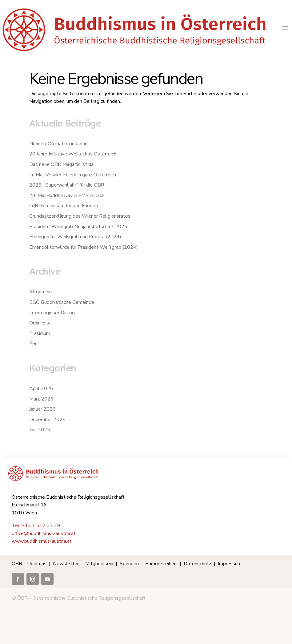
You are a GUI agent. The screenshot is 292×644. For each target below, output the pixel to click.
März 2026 (41, 399)
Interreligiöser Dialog (52, 313)
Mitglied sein (99, 564)
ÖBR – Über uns (29, 564)
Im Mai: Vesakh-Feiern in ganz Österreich (73, 175)
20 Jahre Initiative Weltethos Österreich (73, 154)
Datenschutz (198, 564)
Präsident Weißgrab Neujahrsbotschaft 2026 (78, 227)
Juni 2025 (40, 430)
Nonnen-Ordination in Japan (58, 144)
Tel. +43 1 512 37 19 (36, 525)
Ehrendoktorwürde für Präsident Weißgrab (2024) (84, 247)
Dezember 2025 (47, 420)
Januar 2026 (42, 409)
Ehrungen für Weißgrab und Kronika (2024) (75, 237)
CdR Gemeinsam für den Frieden (64, 206)
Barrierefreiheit (161, 564)
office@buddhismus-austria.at (44, 533)
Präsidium (40, 333)
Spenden (129, 564)
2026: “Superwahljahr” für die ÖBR (67, 185)
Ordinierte (40, 323)
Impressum (230, 564)
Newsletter (66, 564)
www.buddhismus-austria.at (42, 541)
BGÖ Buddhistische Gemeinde (62, 302)
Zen (33, 344)
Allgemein (40, 292)
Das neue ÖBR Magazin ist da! (62, 164)
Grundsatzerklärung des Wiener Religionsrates (80, 216)
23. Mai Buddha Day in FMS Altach (67, 195)
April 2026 (41, 388)
